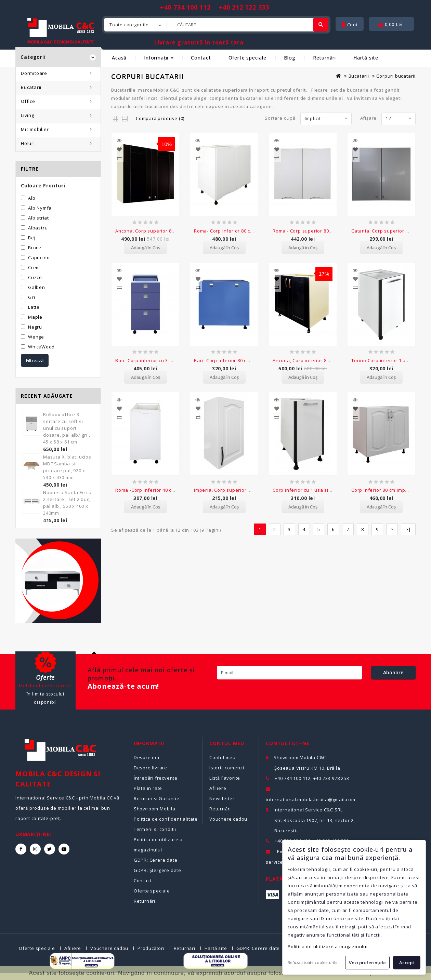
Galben (37, 287)
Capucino (39, 257)
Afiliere (218, 788)
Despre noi (147, 757)
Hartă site (366, 58)
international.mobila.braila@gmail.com (311, 799)
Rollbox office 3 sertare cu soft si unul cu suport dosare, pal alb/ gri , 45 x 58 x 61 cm (67, 428)
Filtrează (35, 360)
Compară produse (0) (160, 118)
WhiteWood (41, 347)
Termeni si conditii (155, 829)
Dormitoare (34, 73)
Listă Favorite (225, 778)
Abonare (393, 672)
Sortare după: (281, 118)
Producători (151, 948)
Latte (34, 307)
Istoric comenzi (227, 768)
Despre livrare (151, 768)
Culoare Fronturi (43, 186)
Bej (32, 238)
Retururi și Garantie (157, 798)
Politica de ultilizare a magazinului (328, 946)
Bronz (35, 248)
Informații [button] (159, 58)
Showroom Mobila (155, 809)
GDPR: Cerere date (156, 860)
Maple (35, 317)
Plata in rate (148, 788)
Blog (290, 58)
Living (28, 115)
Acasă (119, 58)
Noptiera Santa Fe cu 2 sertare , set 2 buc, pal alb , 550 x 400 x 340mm (67, 503)
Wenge (36, 337)
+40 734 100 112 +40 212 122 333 (215, 7)
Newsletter (222, 798)
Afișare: (369, 118)
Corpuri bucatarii (396, 76)
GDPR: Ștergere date (158, 870)
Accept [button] (407, 963)
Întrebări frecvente (156, 778)
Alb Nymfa (40, 208)
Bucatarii (31, 87)
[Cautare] (321, 25)
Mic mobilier (35, 129)
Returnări (324, 58)
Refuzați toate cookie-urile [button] (313, 962)
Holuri (28, 143)
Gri (31, 297)
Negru (35, 327)
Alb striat (38, 218)
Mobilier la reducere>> (45, 686)
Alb (32, 198)
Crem (34, 267)
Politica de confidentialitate (166, 819)
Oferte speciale (247, 58)
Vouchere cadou (228, 819)
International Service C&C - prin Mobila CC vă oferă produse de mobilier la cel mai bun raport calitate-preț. (67, 808)
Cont (350, 25)
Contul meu (223, 757)
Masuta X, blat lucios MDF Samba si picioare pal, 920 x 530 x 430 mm (67, 467)
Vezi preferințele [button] (367, 963)
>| (408, 515)
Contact (201, 58)
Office (28, 101)
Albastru (38, 228)
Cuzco (35, 277)
